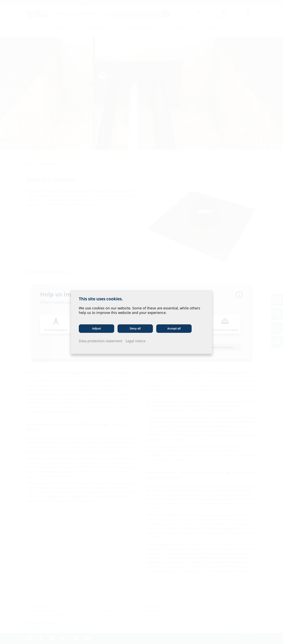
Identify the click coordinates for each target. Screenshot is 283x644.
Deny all (135, 328)
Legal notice (136, 341)
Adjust (97, 328)
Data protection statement (101, 341)
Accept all (174, 328)
